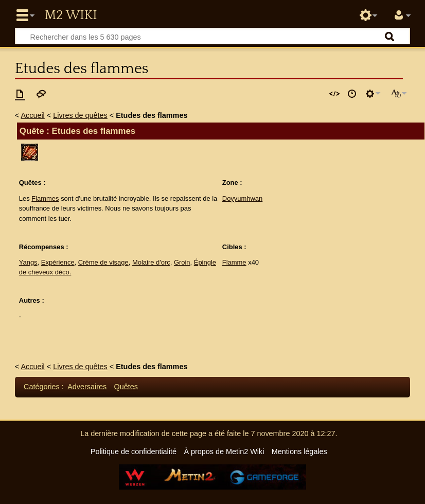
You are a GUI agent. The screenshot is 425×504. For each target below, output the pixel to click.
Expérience (58, 262)
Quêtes (126, 387)
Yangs (28, 262)
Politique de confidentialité (134, 451)
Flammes (45, 198)
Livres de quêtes (80, 115)
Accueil (32, 115)
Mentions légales (299, 451)
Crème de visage (103, 262)
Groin (182, 262)
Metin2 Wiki (70, 15)
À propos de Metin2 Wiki (224, 451)
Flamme (234, 262)
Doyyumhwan (242, 198)
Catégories (42, 387)
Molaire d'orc (151, 262)
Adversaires (87, 387)
